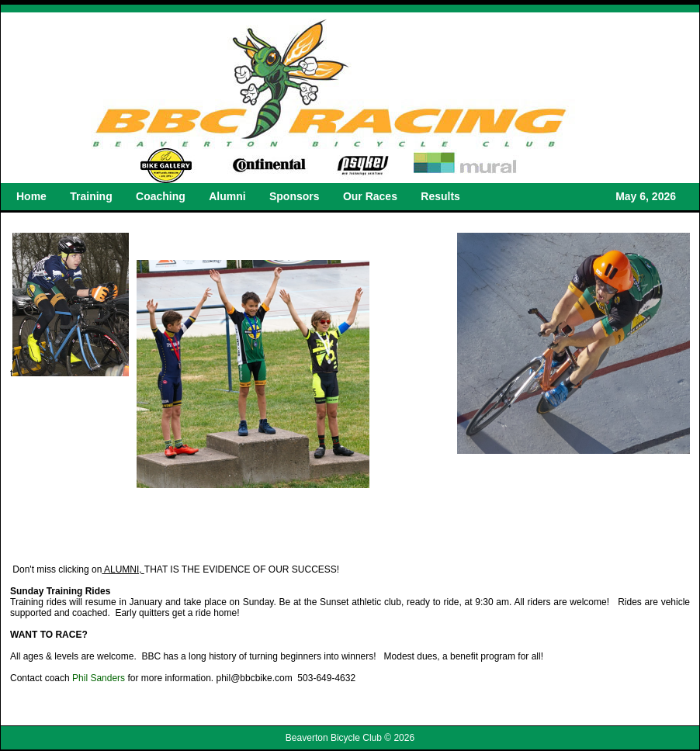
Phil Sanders (99, 678)
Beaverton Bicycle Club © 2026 (350, 738)
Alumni (227, 196)
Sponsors (295, 196)
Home (31, 196)
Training (91, 196)
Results (440, 196)
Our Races (370, 196)
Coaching (161, 196)
